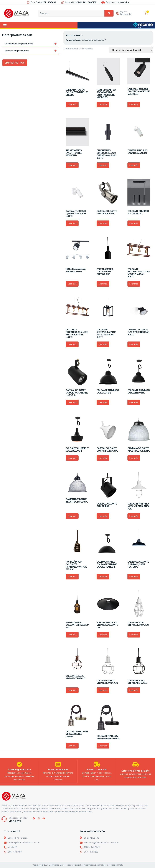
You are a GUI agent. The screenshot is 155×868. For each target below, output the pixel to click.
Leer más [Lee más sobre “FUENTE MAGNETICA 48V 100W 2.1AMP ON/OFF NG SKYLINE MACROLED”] (103, 104)
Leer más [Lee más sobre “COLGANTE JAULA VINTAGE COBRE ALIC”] (72, 690)
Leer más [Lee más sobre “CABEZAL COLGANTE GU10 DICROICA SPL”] (103, 223)
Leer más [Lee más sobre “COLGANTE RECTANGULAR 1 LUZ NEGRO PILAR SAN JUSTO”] (103, 344)
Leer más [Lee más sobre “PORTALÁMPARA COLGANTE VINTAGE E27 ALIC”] (72, 635)
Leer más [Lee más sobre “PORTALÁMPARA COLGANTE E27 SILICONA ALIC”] (103, 284)
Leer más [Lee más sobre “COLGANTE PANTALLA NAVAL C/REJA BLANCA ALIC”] (134, 516)
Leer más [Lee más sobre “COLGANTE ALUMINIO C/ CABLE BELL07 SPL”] (134, 402)
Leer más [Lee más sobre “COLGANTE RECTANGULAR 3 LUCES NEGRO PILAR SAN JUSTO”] (134, 284)
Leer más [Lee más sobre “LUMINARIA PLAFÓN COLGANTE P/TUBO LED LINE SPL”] (72, 104)
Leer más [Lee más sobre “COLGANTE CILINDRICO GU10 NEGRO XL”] (134, 223)
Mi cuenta (126, 14)
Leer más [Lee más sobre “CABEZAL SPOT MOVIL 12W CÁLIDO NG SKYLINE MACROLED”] (134, 104)
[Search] (109, 13)
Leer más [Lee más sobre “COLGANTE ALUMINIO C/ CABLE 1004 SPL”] (103, 402)
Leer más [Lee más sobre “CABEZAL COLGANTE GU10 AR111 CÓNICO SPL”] (103, 458)
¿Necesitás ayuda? (18, 818)
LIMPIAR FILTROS (15, 63)
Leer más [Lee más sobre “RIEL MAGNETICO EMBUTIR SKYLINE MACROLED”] (72, 165)
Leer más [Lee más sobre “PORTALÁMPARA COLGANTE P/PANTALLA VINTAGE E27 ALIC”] (72, 577)
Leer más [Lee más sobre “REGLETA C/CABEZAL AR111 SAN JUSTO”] (72, 284)
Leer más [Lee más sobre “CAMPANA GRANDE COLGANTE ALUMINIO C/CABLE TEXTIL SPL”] (103, 577)
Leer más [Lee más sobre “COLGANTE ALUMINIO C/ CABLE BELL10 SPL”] (72, 458)
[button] (5, 25)
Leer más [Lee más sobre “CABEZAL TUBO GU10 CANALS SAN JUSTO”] (134, 165)
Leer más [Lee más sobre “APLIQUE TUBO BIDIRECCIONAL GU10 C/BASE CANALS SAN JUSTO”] (103, 165)
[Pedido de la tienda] (131, 50)
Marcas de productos (17, 51)
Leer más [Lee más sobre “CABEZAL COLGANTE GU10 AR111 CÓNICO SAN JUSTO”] (134, 344)
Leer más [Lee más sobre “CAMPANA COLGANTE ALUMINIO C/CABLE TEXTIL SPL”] (134, 577)
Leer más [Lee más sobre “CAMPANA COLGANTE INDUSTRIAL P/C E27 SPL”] (72, 516)
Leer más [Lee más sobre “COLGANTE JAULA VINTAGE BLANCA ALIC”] (103, 690)
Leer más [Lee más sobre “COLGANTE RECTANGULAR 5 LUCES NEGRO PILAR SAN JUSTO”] (72, 344)
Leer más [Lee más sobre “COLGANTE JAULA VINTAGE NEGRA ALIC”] (134, 690)
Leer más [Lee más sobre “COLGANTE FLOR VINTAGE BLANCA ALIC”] (134, 635)
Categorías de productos (19, 44)
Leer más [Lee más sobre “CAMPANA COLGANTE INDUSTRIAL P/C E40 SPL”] (134, 458)
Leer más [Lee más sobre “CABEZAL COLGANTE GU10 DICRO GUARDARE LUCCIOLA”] (72, 402)
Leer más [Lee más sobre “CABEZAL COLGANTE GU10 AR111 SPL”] (103, 516)
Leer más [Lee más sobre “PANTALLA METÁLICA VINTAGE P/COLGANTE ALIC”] (103, 635)
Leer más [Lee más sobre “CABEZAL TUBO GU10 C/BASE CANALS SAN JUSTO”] (72, 223)
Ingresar (124, 11)
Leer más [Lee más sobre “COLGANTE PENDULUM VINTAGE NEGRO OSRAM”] (103, 746)
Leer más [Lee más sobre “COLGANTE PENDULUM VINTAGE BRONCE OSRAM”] (72, 746)
